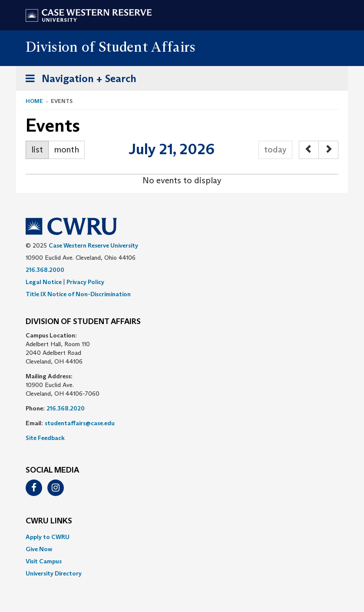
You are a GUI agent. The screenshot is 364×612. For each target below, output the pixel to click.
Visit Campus (44, 561)
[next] (328, 150)
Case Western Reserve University (93, 245)
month (66, 149)
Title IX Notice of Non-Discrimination (78, 294)
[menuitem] (182, 537)
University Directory (54, 573)
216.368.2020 (66, 408)
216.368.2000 (45, 270)
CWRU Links (49, 521)
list (37, 149)
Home (34, 101)
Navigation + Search (78, 80)
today (275, 149)
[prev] (309, 150)
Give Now (39, 549)
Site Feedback (45, 438)
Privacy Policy (85, 282)
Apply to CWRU (48, 537)
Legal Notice (44, 282)
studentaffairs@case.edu (80, 423)
